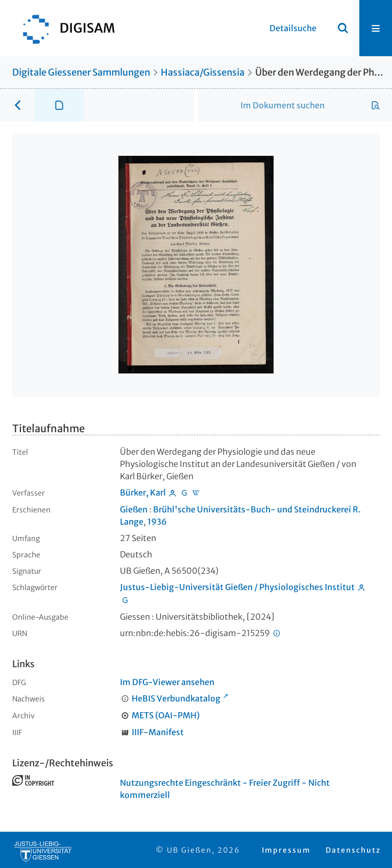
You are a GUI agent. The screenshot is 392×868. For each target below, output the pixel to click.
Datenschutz (353, 850)
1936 (157, 522)
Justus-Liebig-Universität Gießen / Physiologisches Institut (237, 587)
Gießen (134, 509)
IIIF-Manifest (158, 732)
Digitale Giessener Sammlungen (81, 72)
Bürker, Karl (143, 492)
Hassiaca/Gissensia (203, 72)
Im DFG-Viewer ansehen (167, 682)
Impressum (286, 850)
